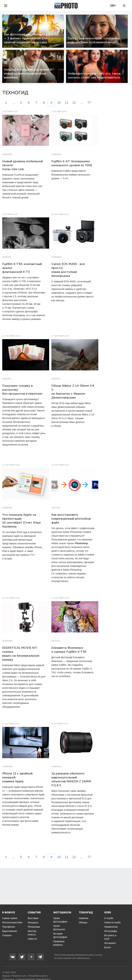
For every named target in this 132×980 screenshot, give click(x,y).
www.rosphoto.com (67, 958)
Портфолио (9, 927)
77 (89, 103)
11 (67, 103)
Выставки (33, 918)
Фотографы (111, 931)
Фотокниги (110, 943)
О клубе (109, 918)
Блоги (108, 947)
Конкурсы (33, 922)
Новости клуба (112, 922)
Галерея (7, 935)
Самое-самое (10, 918)
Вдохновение (10, 931)
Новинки (7, 154)
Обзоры (7, 257)
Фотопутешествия (12, 922)
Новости (32, 939)
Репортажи (34, 927)
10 (59, 103)
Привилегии (111, 927)
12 (74, 103)
